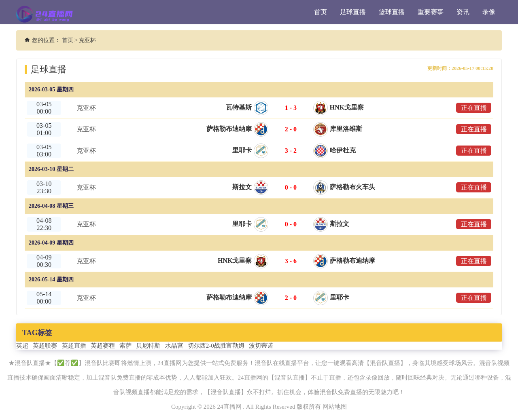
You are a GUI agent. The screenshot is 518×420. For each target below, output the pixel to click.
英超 (22, 346)
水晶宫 (174, 346)
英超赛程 (103, 346)
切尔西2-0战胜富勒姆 (216, 346)
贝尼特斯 (148, 346)
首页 (321, 12)
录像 (489, 12)
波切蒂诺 (261, 346)
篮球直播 (392, 12)
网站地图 (335, 407)
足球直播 (353, 12)
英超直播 (74, 346)
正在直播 (473, 108)
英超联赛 (45, 346)
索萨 (125, 346)
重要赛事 (431, 12)
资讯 (463, 12)
